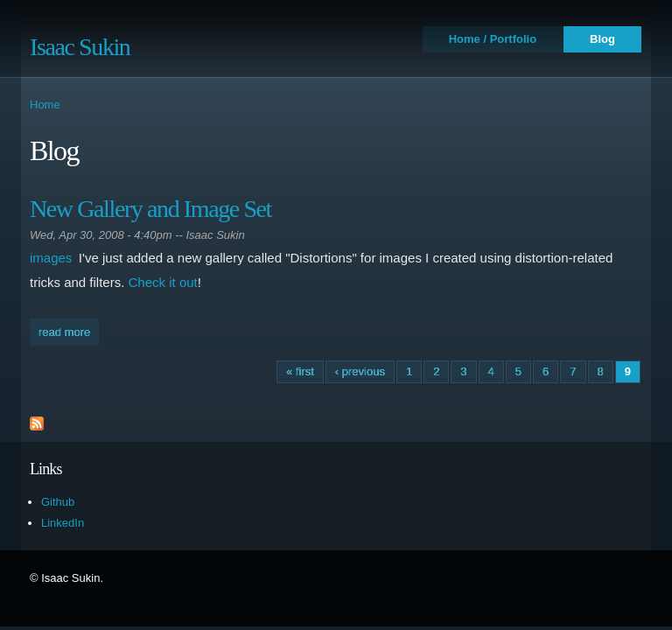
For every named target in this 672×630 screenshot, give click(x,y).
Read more (69, 330)
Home (45, 105)
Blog (602, 39)
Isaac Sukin (80, 47)
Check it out (163, 282)
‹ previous (360, 371)
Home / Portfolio (493, 39)
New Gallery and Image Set (150, 209)
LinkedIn (63, 523)
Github (58, 502)
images (51, 258)
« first (300, 371)
